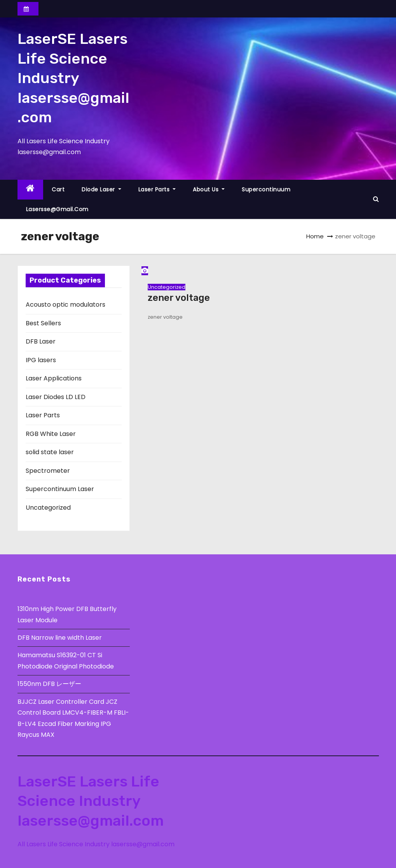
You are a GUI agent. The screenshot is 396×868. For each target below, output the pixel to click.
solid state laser (50, 452)
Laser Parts (157, 189)
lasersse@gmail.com (57, 209)
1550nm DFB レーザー (50, 684)
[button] (376, 199)
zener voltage (179, 298)
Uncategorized (48, 508)
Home (315, 236)
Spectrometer (48, 471)
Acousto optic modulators (65, 305)
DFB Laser (41, 341)
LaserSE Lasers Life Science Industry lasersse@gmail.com (73, 78)
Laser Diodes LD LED (56, 397)
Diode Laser (101, 189)
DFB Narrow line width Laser (60, 638)
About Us (209, 189)
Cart (58, 189)
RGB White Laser (51, 434)
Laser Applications (54, 378)
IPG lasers (41, 360)
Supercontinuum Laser (60, 489)
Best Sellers (43, 323)
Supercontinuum (266, 189)
